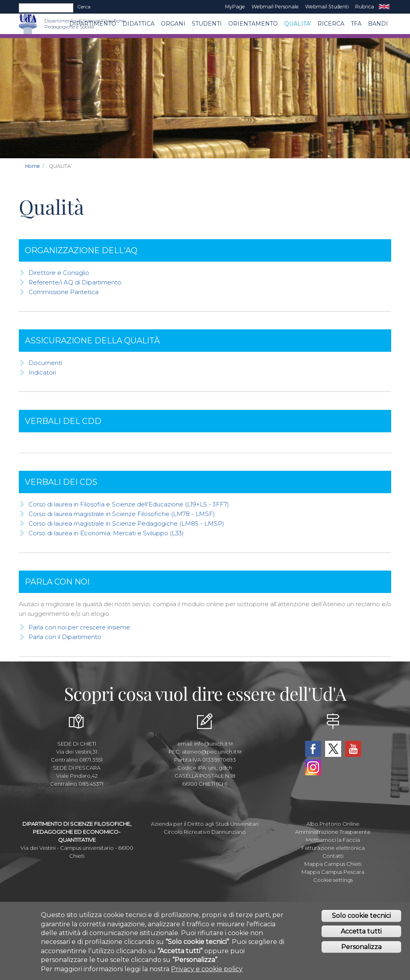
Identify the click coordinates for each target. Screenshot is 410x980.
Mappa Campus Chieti (333, 864)
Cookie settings (333, 880)
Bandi (378, 24)
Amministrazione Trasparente (333, 832)
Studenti (207, 24)
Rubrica (365, 7)
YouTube (353, 749)
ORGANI (173, 24)
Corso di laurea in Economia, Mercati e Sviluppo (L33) (106, 533)
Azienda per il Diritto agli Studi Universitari (205, 824)
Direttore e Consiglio (59, 273)
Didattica (139, 24)
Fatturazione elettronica (333, 848)
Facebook (313, 749)
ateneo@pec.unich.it (212, 752)
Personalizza (361, 949)
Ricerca (331, 24)
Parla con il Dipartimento (65, 637)
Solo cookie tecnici (361, 918)
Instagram (313, 767)
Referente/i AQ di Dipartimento (75, 282)
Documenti (45, 363)
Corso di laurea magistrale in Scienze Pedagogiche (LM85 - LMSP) (126, 523)
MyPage (235, 7)
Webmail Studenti (327, 7)
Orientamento (253, 24)
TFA (356, 24)
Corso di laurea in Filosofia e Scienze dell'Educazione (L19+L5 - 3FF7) (129, 504)
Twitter (333, 749)
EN (384, 7)
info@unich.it (213, 744)
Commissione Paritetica (63, 292)
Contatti (333, 856)
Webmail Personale (275, 7)
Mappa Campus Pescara (333, 872)
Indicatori (42, 372)
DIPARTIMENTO (93, 24)
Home (33, 166)
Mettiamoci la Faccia (333, 840)
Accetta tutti (361, 933)
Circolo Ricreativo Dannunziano (205, 832)
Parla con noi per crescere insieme (79, 627)
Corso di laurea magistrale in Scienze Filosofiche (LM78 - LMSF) (122, 514)
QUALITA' (298, 24)
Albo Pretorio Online (333, 824)
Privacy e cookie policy (207, 971)
